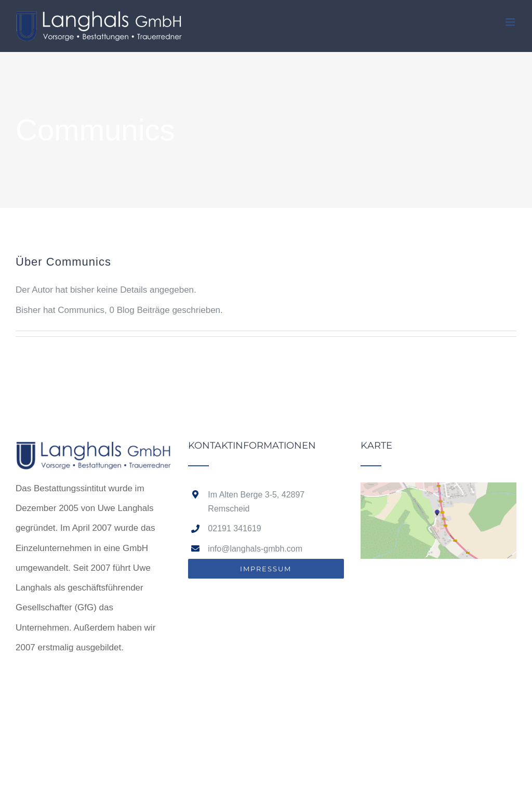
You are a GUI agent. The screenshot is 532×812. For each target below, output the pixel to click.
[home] (94, 450)
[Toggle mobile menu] (511, 22)
